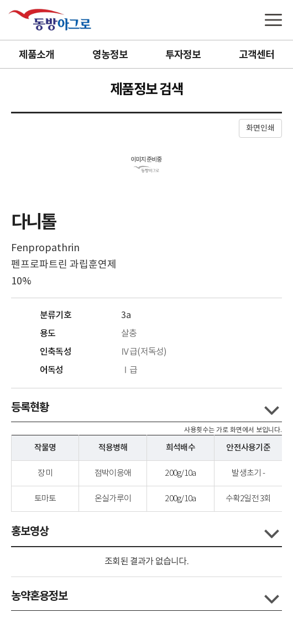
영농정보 (110, 55)
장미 (45, 473)
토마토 (45, 499)
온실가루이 (113, 499)
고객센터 (257, 55)
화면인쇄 (260, 128)
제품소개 (36, 55)
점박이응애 (113, 473)
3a (126, 315)
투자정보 (183, 55)
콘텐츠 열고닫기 (272, 411)
